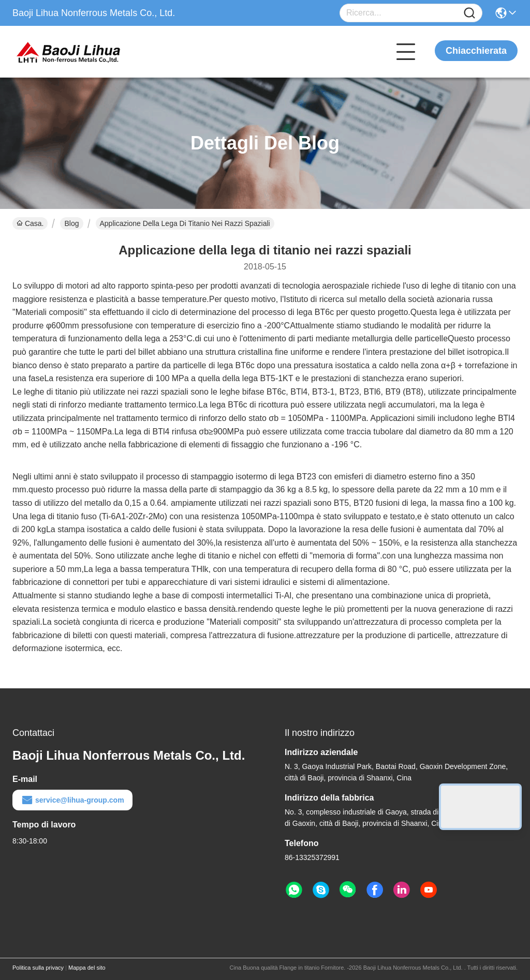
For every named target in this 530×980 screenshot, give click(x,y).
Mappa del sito (87, 968)
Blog (71, 223)
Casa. (30, 223)
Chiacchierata (476, 51)
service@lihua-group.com (72, 800)
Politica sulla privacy (38, 968)
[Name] (469, 13)
